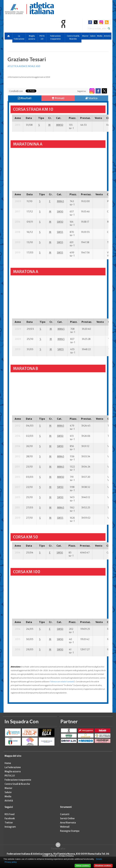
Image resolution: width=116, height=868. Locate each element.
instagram (101, 22)
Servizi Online (67, 818)
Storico (91, 98)
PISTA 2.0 (42, 37)
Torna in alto (58, 849)
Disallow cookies (103, 866)
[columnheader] (18, 118)
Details (99, 859)
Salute (93, 36)
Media (100, 36)
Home (8, 763)
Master (85, 36)
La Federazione (19, 37)
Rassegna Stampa (70, 831)
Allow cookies (83, 866)
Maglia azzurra (32, 37)
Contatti (65, 814)
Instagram (10, 827)
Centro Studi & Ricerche (73, 37)
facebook (90, 22)
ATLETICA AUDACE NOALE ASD (24, 66)
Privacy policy (11, 862)
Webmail (65, 827)
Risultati (25, 98)
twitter (96, 22)
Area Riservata (68, 823)
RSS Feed (9, 814)
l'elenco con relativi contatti (62, 682)
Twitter (9, 823)
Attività (107, 36)
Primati (58, 98)
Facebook (10, 818)
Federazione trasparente (55, 37)
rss (107, 22)
